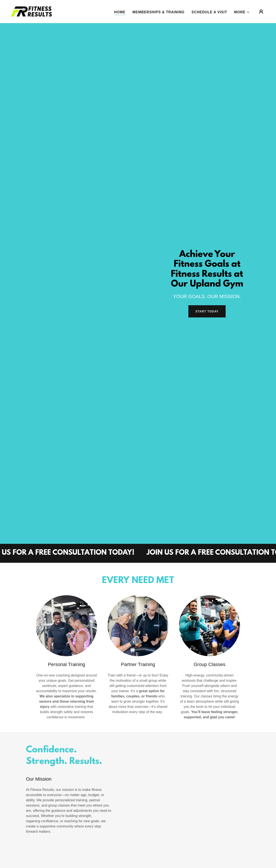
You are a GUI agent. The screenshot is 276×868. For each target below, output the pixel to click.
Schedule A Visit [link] (209, 12)
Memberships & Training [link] (158, 12)
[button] (242, 12)
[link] (32, 11)
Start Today (207, 311)
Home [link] (120, 12)
